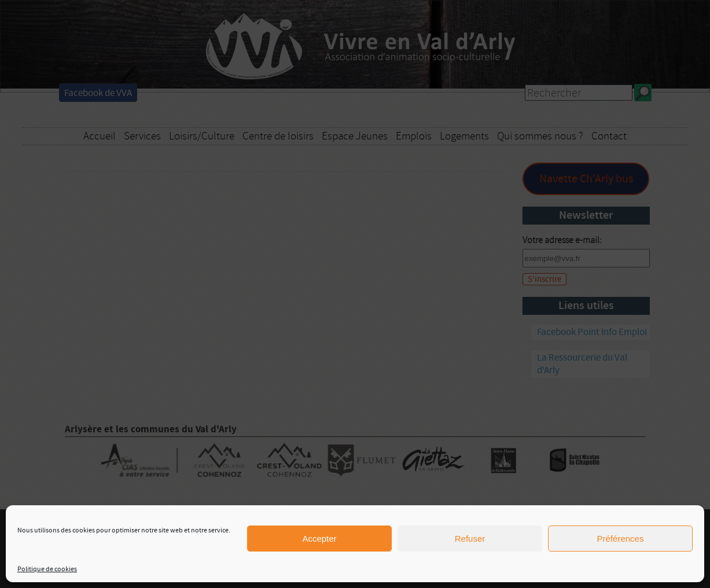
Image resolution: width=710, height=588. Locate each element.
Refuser (470, 539)
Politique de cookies (47, 569)
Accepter (319, 539)
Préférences (621, 539)
